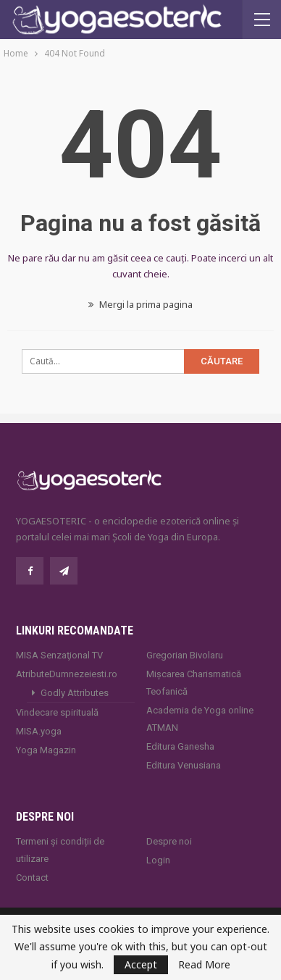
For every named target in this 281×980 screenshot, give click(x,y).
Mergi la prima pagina (140, 304)
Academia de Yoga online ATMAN (200, 719)
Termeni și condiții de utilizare (60, 850)
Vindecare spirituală (57, 712)
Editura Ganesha (180, 746)
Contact (32, 878)
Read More (204, 965)
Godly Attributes (75, 693)
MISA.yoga (39, 731)
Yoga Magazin (46, 750)
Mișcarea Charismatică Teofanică (194, 683)
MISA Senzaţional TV (59, 655)
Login (158, 860)
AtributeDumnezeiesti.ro (67, 674)
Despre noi (169, 841)
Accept (141, 964)
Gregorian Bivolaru (185, 655)
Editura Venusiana (184, 765)
